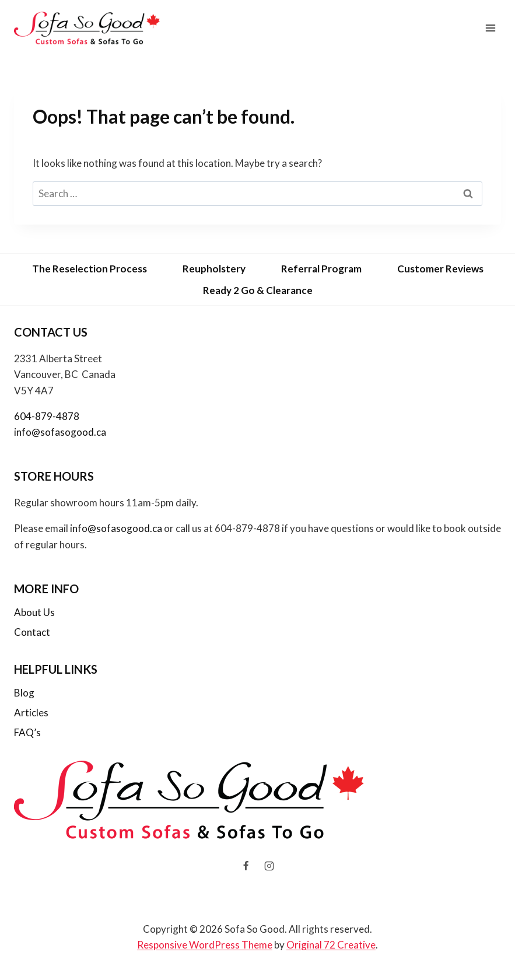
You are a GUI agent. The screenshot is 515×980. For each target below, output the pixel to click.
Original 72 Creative (331, 945)
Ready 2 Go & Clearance (258, 290)
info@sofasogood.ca (60, 432)
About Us (34, 612)
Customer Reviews (440, 269)
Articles (31, 713)
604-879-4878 (47, 416)
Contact (32, 632)
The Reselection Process (90, 269)
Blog (24, 693)
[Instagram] (269, 866)
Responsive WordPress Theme (205, 945)
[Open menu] (490, 28)
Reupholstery (214, 269)
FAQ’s (27, 732)
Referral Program (321, 269)
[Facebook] (246, 866)
